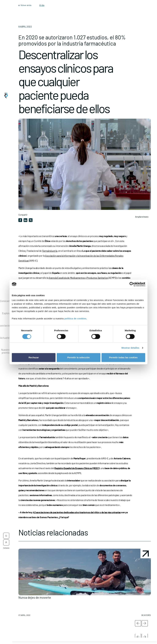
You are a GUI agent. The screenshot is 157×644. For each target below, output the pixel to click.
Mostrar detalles (130, 348)
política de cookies (75, 318)
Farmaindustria (50, 251)
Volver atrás (25, 5)
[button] (85, 584)
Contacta (6, 547)
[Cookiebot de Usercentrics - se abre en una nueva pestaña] (132, 284)
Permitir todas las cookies (123, 357)
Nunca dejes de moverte (35, 597)
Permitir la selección (78, 357)
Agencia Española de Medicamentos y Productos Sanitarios (78, 278)
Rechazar (34, 357)
